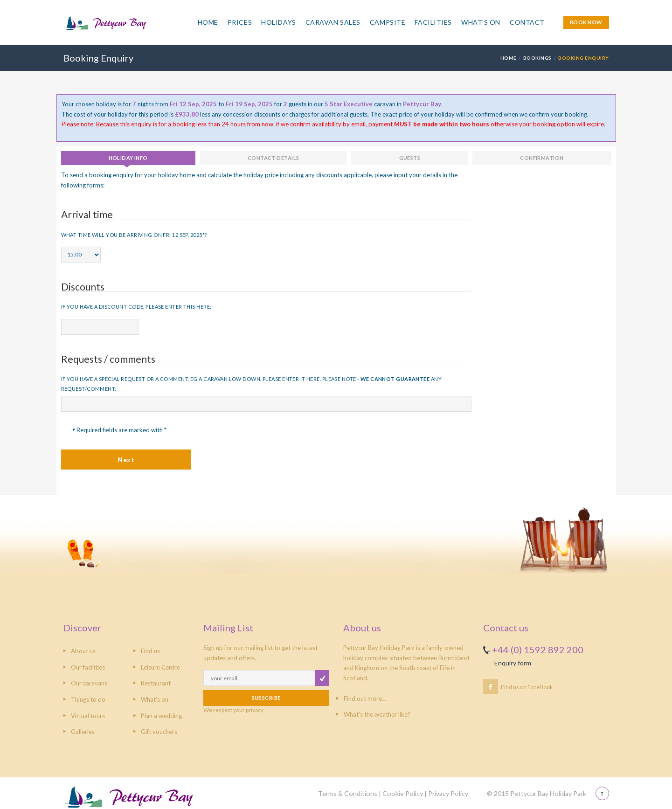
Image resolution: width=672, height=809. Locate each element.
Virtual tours (88, 716)
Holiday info (128, 158)
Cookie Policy (403, 793)
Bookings (537, 58)
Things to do (88, 699)
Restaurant (156, 683)
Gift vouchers (159, 732)
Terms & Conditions (348, 793)
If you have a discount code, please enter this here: (136, 307)
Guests (410, 158)
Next (126, 460)
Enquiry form (513, 663)
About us (83, 651)
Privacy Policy (448, 793)
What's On (481, 22)
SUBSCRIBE (266, 698)
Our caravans (89, 683)
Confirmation (542, 158)
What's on (155, 699)
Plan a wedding (161, 716)
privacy (255, 710)
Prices (240, 22)
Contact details (274, 158)
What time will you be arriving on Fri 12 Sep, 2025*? (134, 235)
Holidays (278, 22)
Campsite (388, 22)
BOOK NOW (586, 22)
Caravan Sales (333, 22)
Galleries (83, 732)
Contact (527, 22)
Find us (150, 651)
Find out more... (365, 698)
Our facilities (88, 667)
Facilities (433, 22)
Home (208, 22)
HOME (509, 58)
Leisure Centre (160, 667)
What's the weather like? (377, 714)
